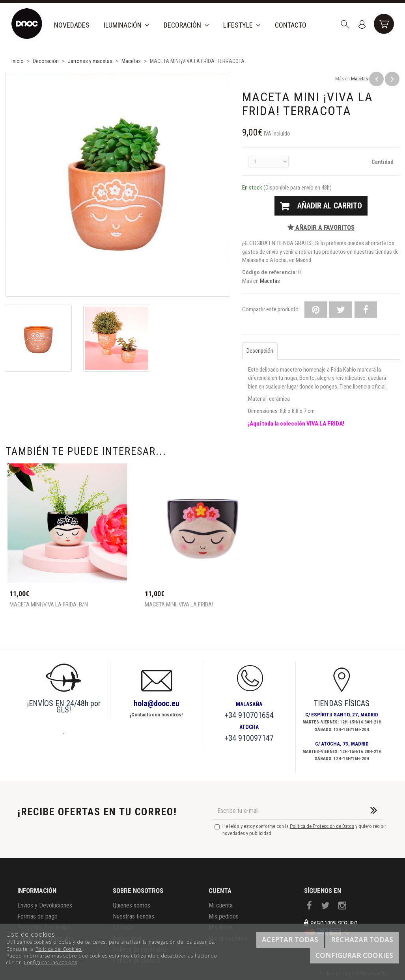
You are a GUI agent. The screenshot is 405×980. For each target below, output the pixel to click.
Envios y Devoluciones (45, 905)
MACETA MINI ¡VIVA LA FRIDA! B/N (49, 605)
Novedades (72, 25)
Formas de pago (37, 916)
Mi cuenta (221, 905)
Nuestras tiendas (133, 916)
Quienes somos (132, 905)
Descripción (260, 351)
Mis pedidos (224, 916)
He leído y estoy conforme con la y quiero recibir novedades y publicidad (300, 830)
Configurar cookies (354, 955)
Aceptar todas (290, 940)
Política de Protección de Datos (322, 826)
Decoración (186, 25)
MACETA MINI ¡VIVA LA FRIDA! (179, 605)
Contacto (291, 25)
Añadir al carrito (321, 206)
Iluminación (127, 25)
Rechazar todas (362, 940)
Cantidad (383, 162)
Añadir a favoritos (321, 227)
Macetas (359, 79)
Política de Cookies (59, 949)
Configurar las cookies (50, 962)
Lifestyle (242, 25)
